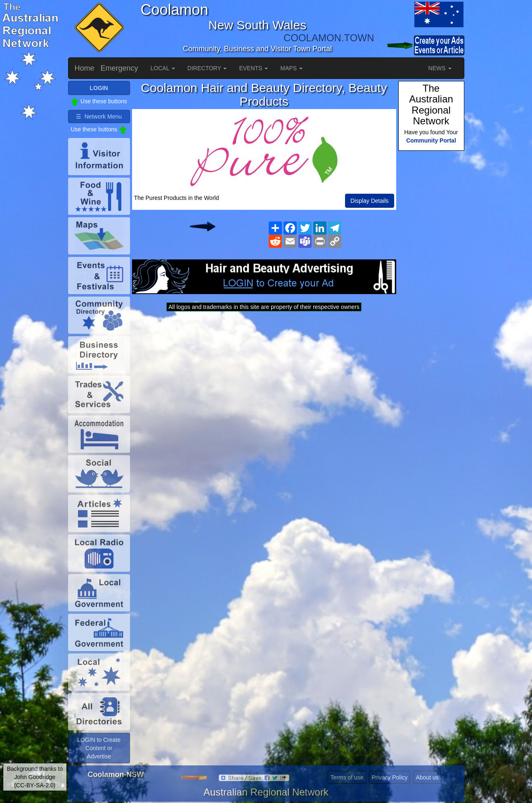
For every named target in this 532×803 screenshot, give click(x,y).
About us (427, 777)
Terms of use (347, 777)
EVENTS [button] (253, 68)
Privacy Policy (389, 777)
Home (85, 68)
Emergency (119, 68)
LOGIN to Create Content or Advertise (99, 748)
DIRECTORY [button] (207, 68)
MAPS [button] (291, 68)
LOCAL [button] (163, 68)
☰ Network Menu (99, 116)
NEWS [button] (440, 68)
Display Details (370, 201)
